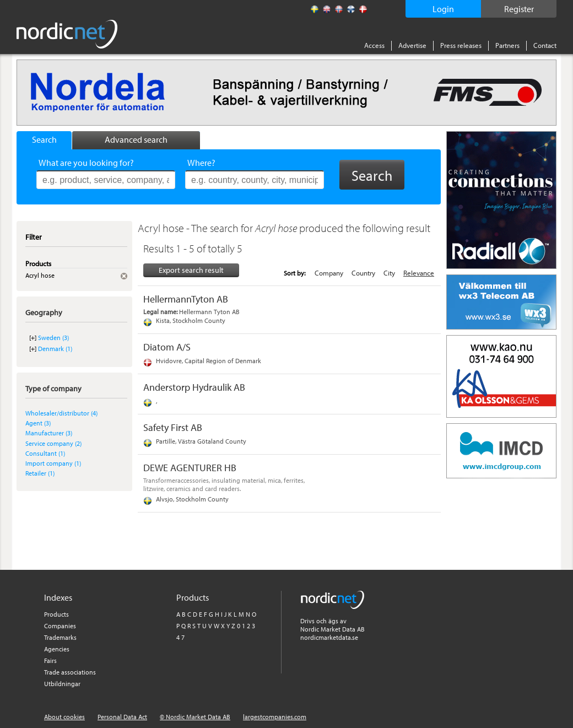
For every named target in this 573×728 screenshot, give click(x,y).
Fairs (50, 660)
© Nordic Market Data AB (195, 717)
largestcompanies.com (275, 717)
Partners (507, 45)
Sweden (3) (53, 338)
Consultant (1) (45, 453)
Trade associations (70, 672)
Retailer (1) (40, 473)
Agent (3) (38, 423)
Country (363, 273)
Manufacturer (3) (49, 433)
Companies (60, 626)
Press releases (461, 45)
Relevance (419, 273)
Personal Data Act (122, 717)
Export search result (191, 270)
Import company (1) (53, 463)
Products (56, 614)
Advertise (412, 45)
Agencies (57, 649)
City (389, 273)
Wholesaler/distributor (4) (61, 413)
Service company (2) (53, 443)
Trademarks (60, 637)
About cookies (64, 717)
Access (374, 45)
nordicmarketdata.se (329, 637)
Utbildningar (62, 684)
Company (329, 273)
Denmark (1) (55, 349)
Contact (545, 45)
